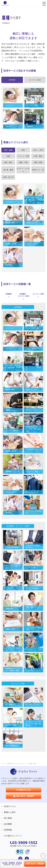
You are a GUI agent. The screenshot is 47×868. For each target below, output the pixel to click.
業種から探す (10, 812)
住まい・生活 (38, 150)
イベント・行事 (23, 156)
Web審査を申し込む (23, 790)
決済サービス (10, 806)
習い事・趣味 (8, 170)
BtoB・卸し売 (8, 177)
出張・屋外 (38, 156)
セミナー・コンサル (23, 170)
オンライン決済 (38, 295)
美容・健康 (8, 150)
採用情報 (8, 830)
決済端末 (9, 295)
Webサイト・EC (38, 170)
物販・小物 (23, 162)
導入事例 (8, 818)
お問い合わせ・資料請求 (25, 796)
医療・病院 (38, 162)
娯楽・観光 (8, 162)
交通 (8, 156)
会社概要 (8, 824)
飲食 (23, 150)
